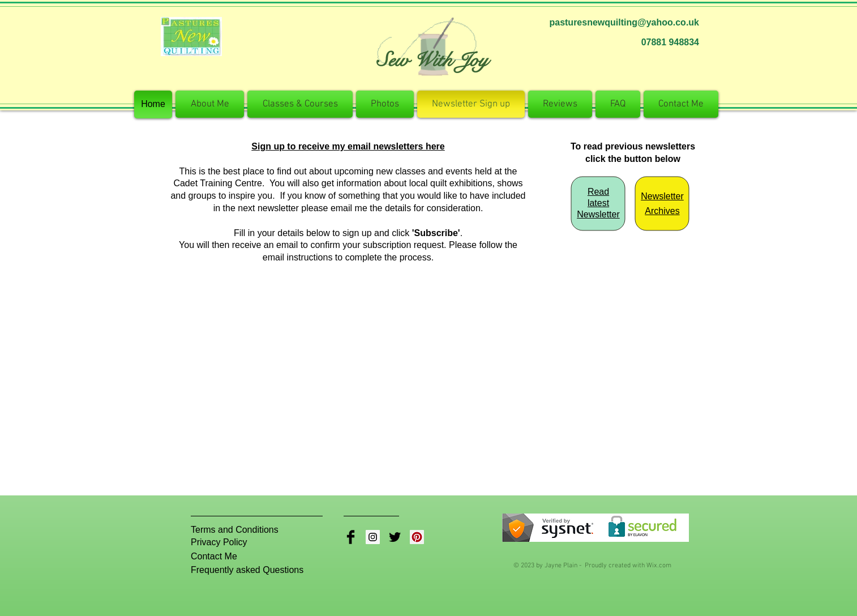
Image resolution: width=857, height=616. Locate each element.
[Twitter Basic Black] (395, 537)
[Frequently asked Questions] (250, 570)
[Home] (153, 104)
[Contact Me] (219, 556)
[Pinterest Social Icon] (417, 537)
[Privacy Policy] (226, 542)
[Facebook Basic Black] (351, 537)
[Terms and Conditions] (235, 530)
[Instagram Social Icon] (373, 537)
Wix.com (659, 566)
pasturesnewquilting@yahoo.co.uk (624, 22)
